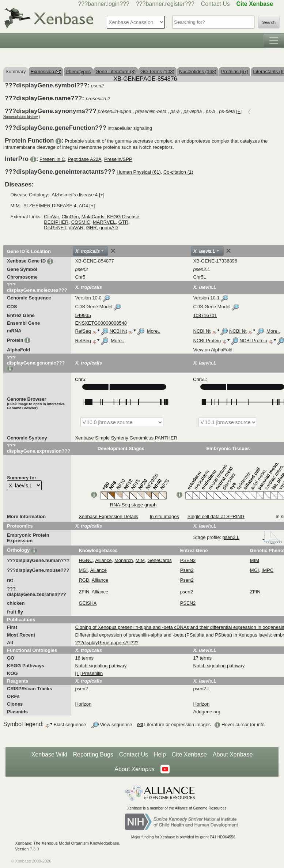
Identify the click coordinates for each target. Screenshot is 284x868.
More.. (154, 331)
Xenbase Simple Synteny (101, 438)
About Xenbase (233, 754)
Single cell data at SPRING (216, 516)
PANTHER (166, 438)
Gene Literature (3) (116, 71)
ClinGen (70, 217)
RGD (84, 580)
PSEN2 (188, 560)
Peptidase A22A (85, 159)
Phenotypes (78, 71)
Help (160, 754)
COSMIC (81, 222)
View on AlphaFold (213, 350)
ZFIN (84, 592)
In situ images (164, 516)
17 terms (202, 658)
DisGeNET (55, 228)
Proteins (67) (235, 71)
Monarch (124, 560)
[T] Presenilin (89, 673)
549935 (83, 315)
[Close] (113, 251)
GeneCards (159, 560)
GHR (92, 228)
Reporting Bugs (93, 754)
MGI (83, 570)
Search (269, 22)
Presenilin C (52, 159)
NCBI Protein (207, 341)
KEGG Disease (123, 217)
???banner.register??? (165, 4)
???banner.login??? (104, 4)
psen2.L (253, 537)
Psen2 (187, 570)
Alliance (103, 560)
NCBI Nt (118, 331)
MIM (140, 560)
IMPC (268, 570)
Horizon (83, 704)
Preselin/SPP (118, 159)
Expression (46, 71)
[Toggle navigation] (274, 41)
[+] (239, 111)
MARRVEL (104, 222)
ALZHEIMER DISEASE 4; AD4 (56, 206)
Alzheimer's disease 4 (75, 195)
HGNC (86, 560)
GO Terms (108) (157, 71)
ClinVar (51, 217)
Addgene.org (207, 712)
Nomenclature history (20, 117)
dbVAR (76, 228)
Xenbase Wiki (49, 754)
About (134, 769)
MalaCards (93, 217)
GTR (123, 222)
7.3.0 (35, 849)
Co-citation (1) (178, 172)
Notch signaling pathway (101, 666)
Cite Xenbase (189, 754)
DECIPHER (56, 222)
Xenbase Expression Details (108, 516)
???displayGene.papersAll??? (107, 643)
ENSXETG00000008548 (101, 323)
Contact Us (215, 4)
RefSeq (83, 331)
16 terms (84, 658)
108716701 (205, 315)
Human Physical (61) (139, 172)
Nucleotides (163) (198, 71)
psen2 (187, 592)
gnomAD (109, 228)
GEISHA (88, 603)
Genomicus (141, 438)
